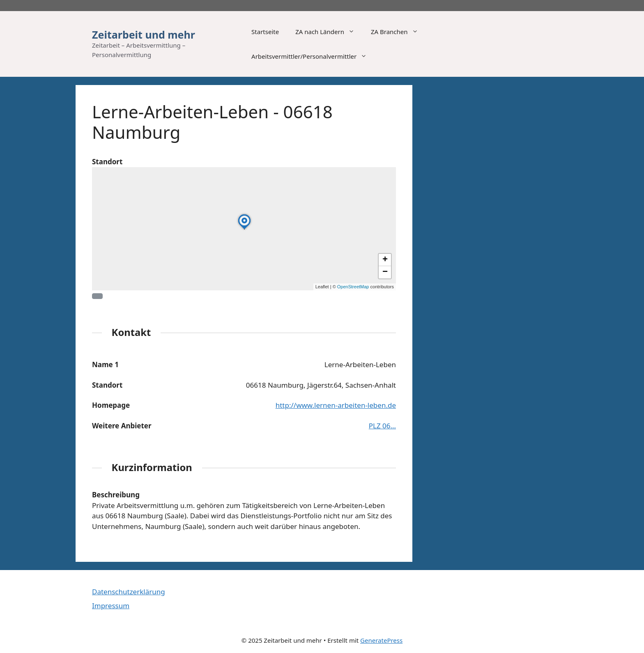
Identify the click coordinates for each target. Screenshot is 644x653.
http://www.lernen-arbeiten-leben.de (336, 405)
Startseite (265, 32)
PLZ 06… (382, 426)
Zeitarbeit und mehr (144, 34)
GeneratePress (381, 640)
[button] (244, 229)
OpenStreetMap (353, 287)
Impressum (111, 606)
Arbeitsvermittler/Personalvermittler (313, 56)
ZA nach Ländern (329, 32)
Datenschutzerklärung (129, 592)
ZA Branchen (399, 32)
